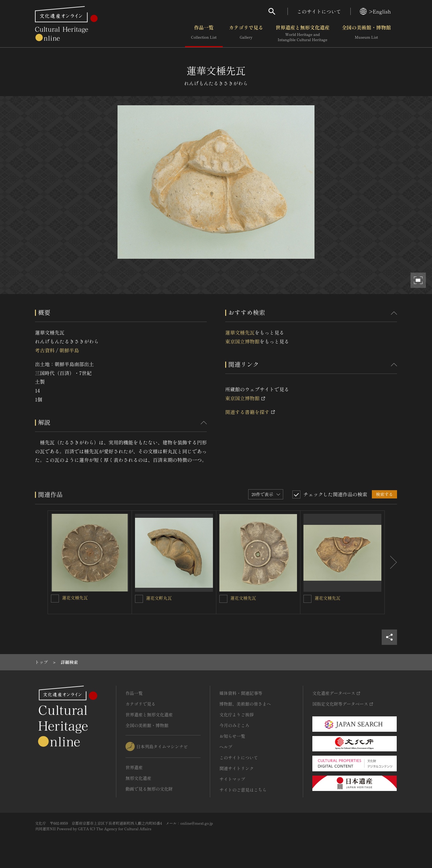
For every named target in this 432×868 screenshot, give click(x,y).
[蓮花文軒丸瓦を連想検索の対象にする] (139, 599)
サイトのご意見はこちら (243, 790)
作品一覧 (204, 33)
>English (375, 11)
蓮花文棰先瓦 (75, 598)
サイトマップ (232, 779)
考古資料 (45, 350)
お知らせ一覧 (232, 736)
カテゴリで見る (246, 33)
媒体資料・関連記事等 (241, 693)
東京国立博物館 (242, 341)
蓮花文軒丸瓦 (159, 598)
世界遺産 (134, 767)
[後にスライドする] (391, 562)
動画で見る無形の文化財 (149, 789)
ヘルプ (226, 747)
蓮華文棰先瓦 (240, 332)
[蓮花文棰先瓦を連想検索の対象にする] (55, 599)
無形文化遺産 (138, 778)
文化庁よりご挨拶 (237, 715)
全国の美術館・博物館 (366, 33)
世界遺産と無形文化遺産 (303, 33)
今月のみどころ (234, 725)
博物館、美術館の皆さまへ (245, 704)
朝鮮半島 (69, 350)
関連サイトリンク (237, 768)
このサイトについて (319, 11)
